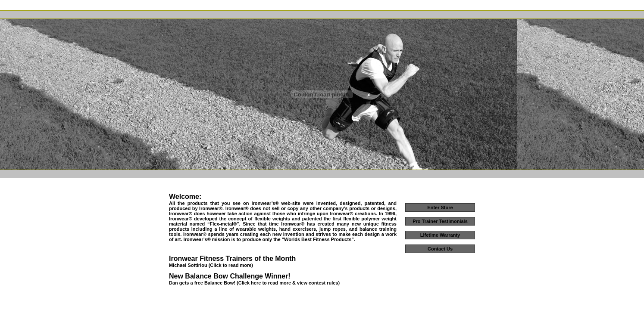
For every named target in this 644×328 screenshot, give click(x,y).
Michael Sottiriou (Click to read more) (211, 265)
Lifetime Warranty (440, 235)
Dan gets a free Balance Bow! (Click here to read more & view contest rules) (254, 283)
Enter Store (440, 207)
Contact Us (440, 249)
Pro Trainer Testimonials (440, 221)
